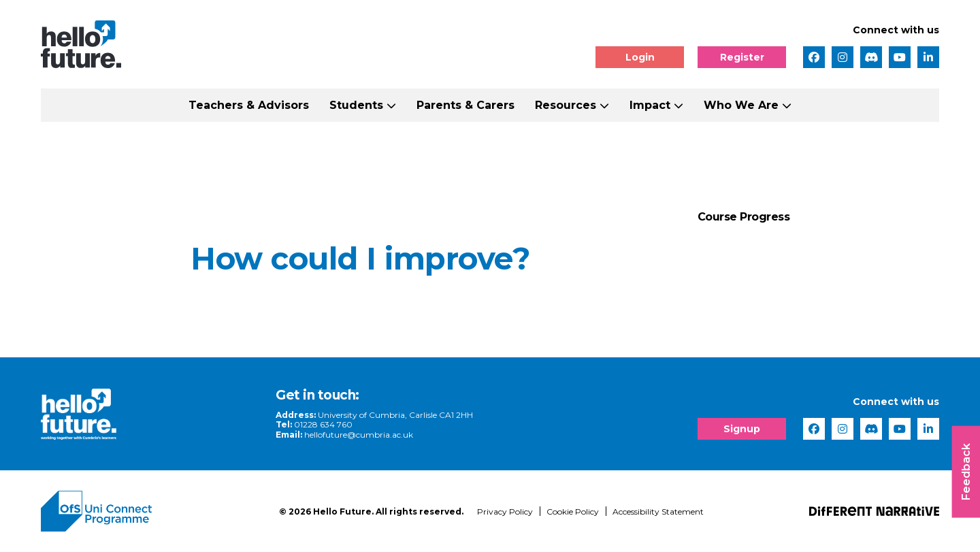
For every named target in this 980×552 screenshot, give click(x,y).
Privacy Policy (505, 512)
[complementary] (833, 450)
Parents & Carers (465, 105)
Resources (566, 105)
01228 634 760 (323, 424)
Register (742, 57)
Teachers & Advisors (249, 105)
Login (640, 57)
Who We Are (741, 105)
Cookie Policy (573, 512)
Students (356, 105)
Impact (650, 105)
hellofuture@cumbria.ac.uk (359, 435)
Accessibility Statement (658, 512)
